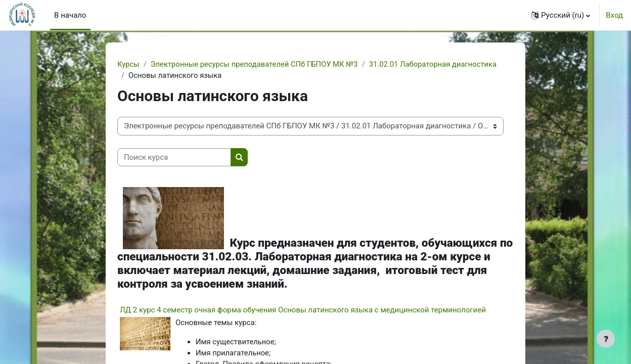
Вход (614, 15)
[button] (561, 15)
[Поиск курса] (174, 158)
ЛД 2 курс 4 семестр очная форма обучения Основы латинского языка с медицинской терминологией (303, 310)
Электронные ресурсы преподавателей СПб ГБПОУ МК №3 (256, 64)
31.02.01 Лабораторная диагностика (437, 64)
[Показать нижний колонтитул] (606, 339)
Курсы (128, 64)
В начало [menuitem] (70, 15)
